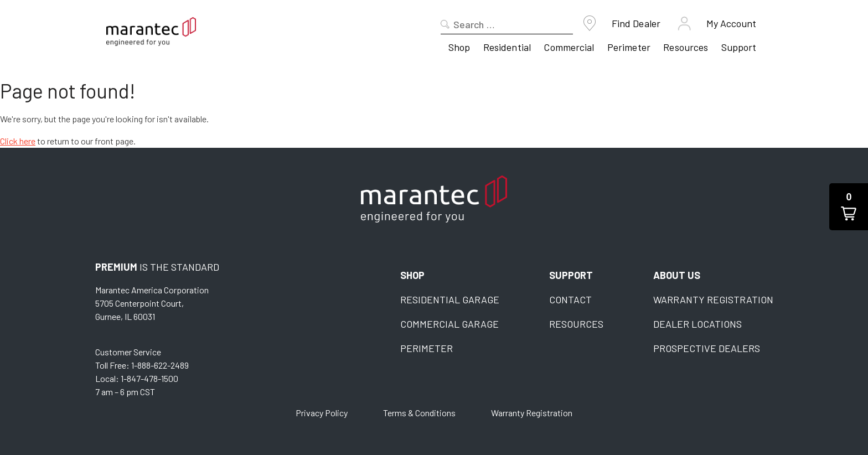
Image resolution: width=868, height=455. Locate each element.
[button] (849, 207)
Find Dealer (636, 23)
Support (739, 47)
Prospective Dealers (707, 348)
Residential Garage (450, 299)
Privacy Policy (322, 413)
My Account (732, 23)
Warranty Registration (713, 299)
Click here (18, 141)
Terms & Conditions (419, 413)
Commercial (569, 47)
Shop (459, 47)
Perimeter (629, 47)
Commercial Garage (449, 324)
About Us (677, 275)
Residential (507, 47)
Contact (570, 299)
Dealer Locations (697, 324)
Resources (686, 47)
